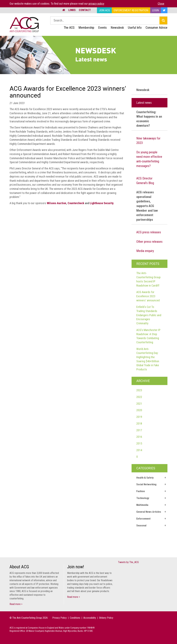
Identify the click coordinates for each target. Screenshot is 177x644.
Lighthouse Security (102, 203)
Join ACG (104, 10)
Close (161, 4)
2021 (139, 404)
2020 (139, 410)
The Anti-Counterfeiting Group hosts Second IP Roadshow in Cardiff (148, 279)
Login (156, 10)
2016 (139, 437)
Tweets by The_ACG (128, 562)
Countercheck (76, 203)
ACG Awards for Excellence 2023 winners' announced (148, 296)
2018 (139, 424)
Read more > (16, 604)
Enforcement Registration (131, 10)
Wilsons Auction (57, 203)
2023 (139, 390)
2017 (139, 430)
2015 (139, 443)
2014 (139, 450)
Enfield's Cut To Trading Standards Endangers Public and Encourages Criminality (149, 315)
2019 (139, 417)
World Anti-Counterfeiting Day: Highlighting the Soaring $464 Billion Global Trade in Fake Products (148, 359)
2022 (139, 397)
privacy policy (96, 4)
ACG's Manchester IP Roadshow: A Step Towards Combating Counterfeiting (148, 336)
